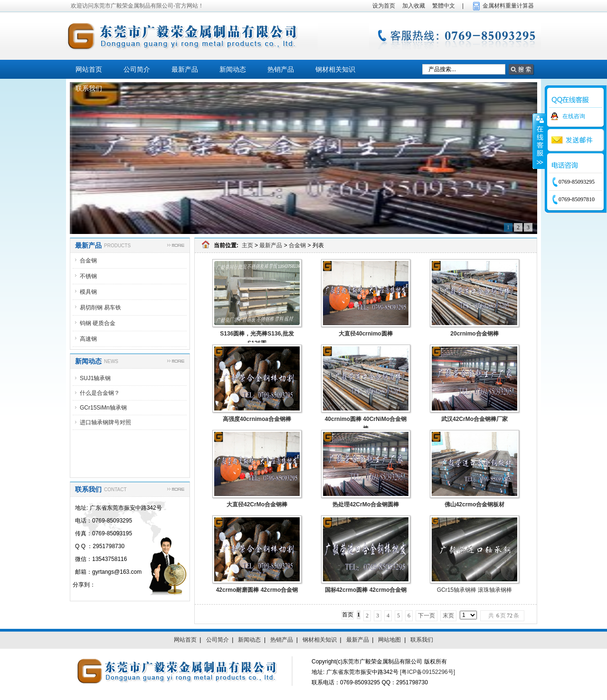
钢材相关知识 (335, 69)
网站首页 (89, 69)
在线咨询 (574, 116)
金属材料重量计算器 (508, 6)
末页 (448, 616)
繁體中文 (444, 6)
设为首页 (384, 6)
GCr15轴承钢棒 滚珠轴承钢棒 (475, 590)
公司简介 (137, 69)
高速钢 (88, 339)
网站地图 (389, 640)
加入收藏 (414, 6)
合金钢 (88, 261)
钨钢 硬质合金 (98, 323)
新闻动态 (233, 69)
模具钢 (88, 292)
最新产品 (185, 69)
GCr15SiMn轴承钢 (103, 408)
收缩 (539, 141)
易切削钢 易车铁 (100, 308)
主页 (247, 245)
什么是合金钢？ (100, 393)
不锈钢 (88, 276)
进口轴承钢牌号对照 (105, 422)
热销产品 (281, 69)
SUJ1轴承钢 (95, 378)
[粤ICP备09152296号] (427, 672)
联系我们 (89, 88)
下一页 (427, 616)
